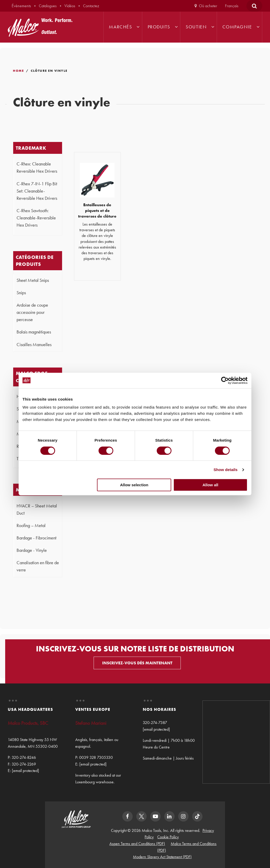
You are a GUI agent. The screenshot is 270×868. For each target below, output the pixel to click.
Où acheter (208, 6)
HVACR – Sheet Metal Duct (37, 509)
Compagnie (237, 27)
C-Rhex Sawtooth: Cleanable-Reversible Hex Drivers (36, 218)
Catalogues (48, 6)
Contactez (91, 6)
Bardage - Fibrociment (36, 538)
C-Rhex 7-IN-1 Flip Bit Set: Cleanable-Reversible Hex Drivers (37, 191)
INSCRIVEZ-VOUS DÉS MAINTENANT (137, 663)
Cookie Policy (168, 837)
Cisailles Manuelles (34, 345)
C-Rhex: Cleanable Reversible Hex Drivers (37, 168)
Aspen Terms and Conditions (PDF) (137, 844)
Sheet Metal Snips (33, 280)
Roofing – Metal (31, 525)
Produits (159, 27)
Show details (226, 470)
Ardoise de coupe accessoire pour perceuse (32, 312)
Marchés (120, 27)
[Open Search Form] (254, 6)
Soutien (196, 27)
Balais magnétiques (34, 332)
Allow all (210, 485)
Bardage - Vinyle (32, 550)
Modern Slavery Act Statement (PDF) (162, 857)
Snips (21, 293)
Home (18, 71)
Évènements (21, 6)
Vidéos (70, 6)
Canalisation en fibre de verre (38, 566)
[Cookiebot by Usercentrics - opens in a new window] (225, 380)
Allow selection (134, 485)
